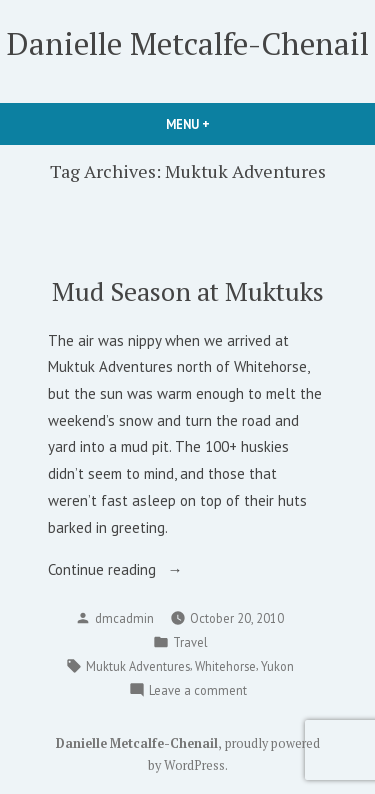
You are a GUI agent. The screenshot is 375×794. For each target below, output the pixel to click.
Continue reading (133, 570)
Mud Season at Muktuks (188, 291)
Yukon (277, 666)
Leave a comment (198, 690)
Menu (222, 124)
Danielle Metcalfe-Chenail (188, 43)
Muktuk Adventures (138, 666)
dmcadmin (124, 618)
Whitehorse (225, 666)
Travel (190, 642)
